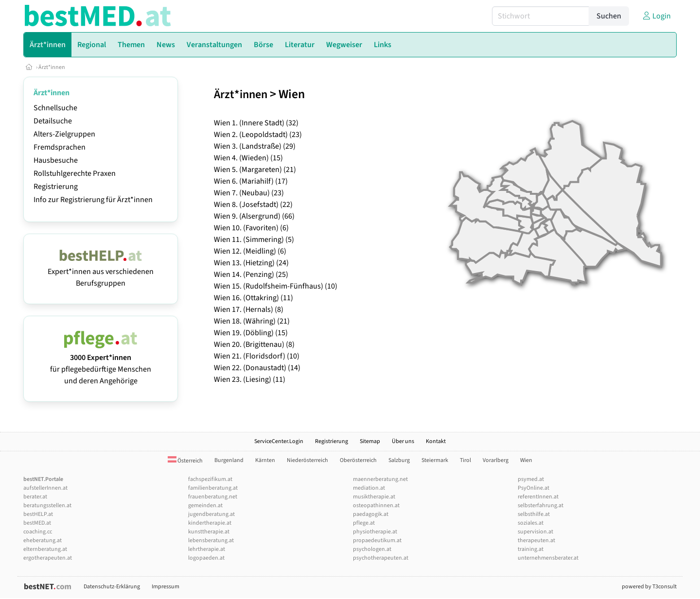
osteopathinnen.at (376, 505)
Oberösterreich (358, 460)
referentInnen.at (538, 497)
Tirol (465, 460)
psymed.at (531, 479)
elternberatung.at (45, 549)
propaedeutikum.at (377, 540)
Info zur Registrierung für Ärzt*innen (93, 200)
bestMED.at (37, 523)
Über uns (403, 441)
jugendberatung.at (211, 514)
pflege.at (364, 523)
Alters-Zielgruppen (64, 134)
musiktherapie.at (374, 497)
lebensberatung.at (211, 540)
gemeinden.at (205, 505)
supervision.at (535, 532)
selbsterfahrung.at (541, 505)
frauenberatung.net (213, 497)
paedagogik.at (371, 514)
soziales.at (531, 523)
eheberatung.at (43, 540)
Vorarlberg (496, 460)
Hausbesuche (56, 160)
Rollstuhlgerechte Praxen (75, 173)
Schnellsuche (55, 108)
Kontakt (436, 441)
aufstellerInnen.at (45, 488)
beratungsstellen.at (47, 505)
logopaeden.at (206, 558)
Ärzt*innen (52, 67)
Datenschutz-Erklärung (112, 587)
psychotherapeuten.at (381, 558)
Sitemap (370, 441)
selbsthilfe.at (534, 514)
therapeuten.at (536, 540)
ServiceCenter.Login (279, 441)
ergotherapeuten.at (48, 558)
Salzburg (399, 460)
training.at (531, 549)
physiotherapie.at (375, 532)
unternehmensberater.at (548, 558)
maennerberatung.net (380, 479)
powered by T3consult (649, 587)
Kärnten (265, 460)
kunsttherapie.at (209, 532)
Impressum (166, 587)
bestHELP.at (38, 514)
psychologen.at (372, 549)
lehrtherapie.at (207, 549)
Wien (526, 460)
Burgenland (229, 460)
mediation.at (369, 488)
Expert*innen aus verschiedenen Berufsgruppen (101, 272)
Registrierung (56, 187)
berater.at (35, 497)
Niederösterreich (307, 460)
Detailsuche (53, 121)
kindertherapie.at (210, 523)
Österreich (185, 461)
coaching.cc (38, 532)
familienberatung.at (213, 488)
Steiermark (435, 460)
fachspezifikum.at (210, 479)
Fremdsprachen (60, 147)
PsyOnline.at (534, 488)
